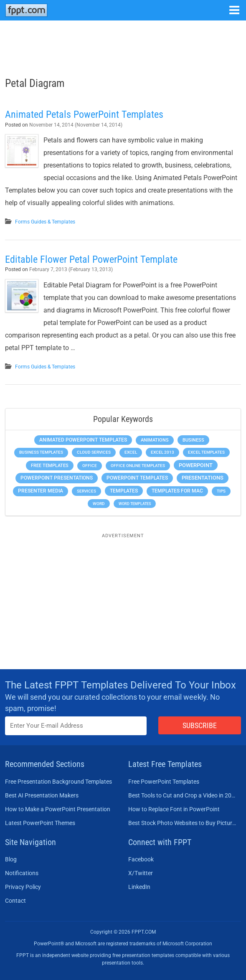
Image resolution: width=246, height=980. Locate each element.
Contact (15, 901)
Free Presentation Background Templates (58, 782)
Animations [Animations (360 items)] (155, 440)
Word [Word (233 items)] (99, 504)
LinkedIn (139, 887)
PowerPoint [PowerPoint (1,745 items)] (196, 465)
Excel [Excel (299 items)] (131, 452)
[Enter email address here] (76, 726)
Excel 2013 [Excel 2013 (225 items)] (162, 452)
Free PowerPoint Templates (164, 782)
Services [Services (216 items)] (86, 491)
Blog (11, 859)
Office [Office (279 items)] (90, 466)
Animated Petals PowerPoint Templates (84, 114)
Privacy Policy (23, 887)
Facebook (141, 859)
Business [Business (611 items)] (193, 440)
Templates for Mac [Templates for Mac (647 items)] (177, 491)
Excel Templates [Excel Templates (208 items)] (206, 452)
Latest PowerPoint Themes (40, 823)
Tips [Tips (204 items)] (221, 491)
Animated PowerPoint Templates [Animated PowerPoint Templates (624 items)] (83, 440)
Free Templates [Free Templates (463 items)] (50, 466)
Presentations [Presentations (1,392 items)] (203, 478)
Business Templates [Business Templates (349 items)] (41, 452)
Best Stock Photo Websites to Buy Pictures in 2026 (182, 823)
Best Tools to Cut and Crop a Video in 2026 (182, 795)
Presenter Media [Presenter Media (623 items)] (41, 491)
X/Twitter (141, 873)
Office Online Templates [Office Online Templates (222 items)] (138, 466)
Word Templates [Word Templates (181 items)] (135, 504)
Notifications (22, 873)
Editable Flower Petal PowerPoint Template (91, 259)
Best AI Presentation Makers (42, 795)
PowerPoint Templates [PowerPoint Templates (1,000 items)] (137, 478)
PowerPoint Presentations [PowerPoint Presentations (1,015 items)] (57, 478)
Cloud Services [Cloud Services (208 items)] (94, 452)
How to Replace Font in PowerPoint (174, 809)
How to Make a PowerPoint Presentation (58, 809)
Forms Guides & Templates (45, 222)
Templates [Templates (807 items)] (124, 491)
